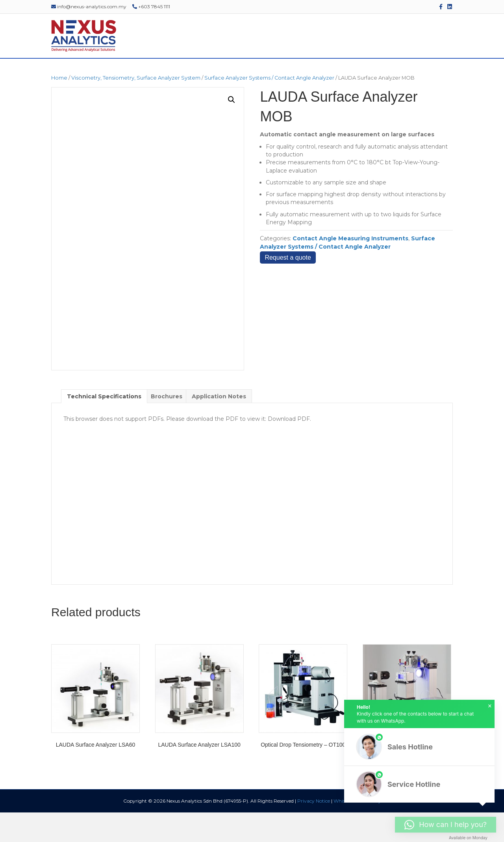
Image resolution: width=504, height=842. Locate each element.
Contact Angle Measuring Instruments (350, 268)
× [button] (490, 706)
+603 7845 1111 (151, 7)
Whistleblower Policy (357, 830)
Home (59, 107)
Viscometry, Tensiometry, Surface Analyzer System (136, 107)
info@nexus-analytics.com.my (89, 7)
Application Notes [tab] (219, 426)
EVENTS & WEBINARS (293, 73)
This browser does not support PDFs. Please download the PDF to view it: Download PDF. (187, 448)
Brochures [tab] (167, 426)
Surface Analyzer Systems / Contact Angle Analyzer (269, 107)
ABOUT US (92, 73)
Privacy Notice (314, 830)
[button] (232, 129)
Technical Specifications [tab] (104, 426)
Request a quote (288, 287)
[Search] (458, 73)
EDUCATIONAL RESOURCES (368, 73)
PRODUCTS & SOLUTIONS (151, 73)
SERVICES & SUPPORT (225, 73)
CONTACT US (433, 73)
